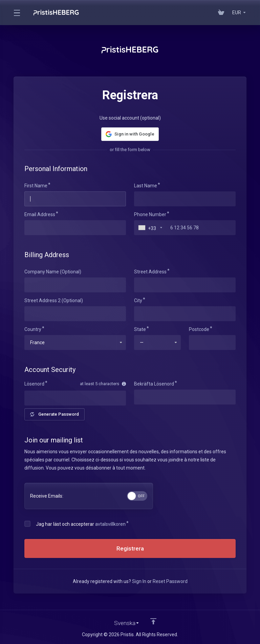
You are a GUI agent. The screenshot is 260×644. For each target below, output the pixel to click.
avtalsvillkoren (110, 524)
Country (33, 329)
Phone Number (150, 214)
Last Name (146, 186)
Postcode (199, 329)
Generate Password (55, 414)
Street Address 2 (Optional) (54, 300)
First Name (36, 186)
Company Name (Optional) (53, 272)
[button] (130, 134)
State (140, 329)
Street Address (150, 272)
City (138, 300)
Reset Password (170, 581)
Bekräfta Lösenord (154, 384)
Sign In (139, 581)
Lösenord (34, 384)
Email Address (40, 214)
